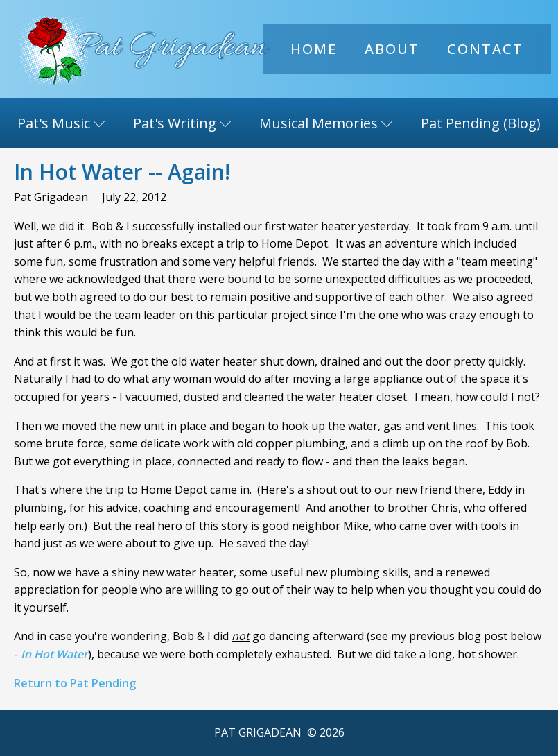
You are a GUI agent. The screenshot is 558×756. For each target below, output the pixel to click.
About (392, 49)
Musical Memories (326, 123)
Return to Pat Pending (75, 683)
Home (314, 49)
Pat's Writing (182, 123)
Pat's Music (61, 123)
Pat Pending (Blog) (481, 123)
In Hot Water (54, 654)
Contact (485, 49)
